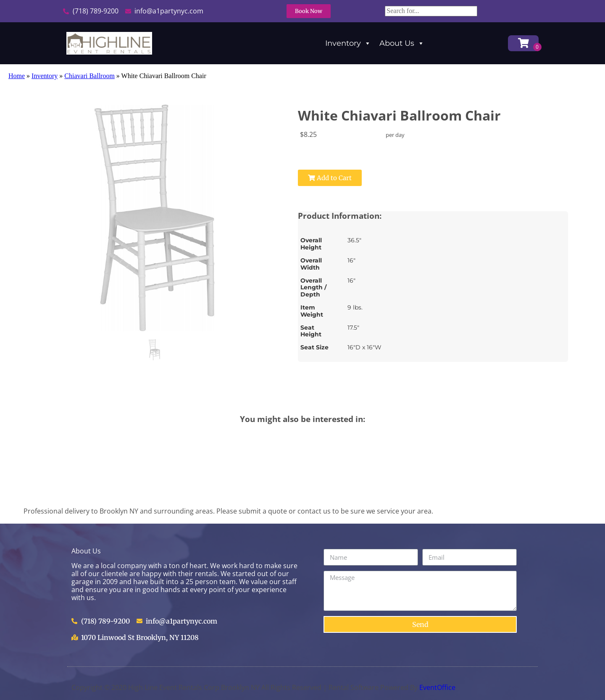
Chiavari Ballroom (89, 76)
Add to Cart (330, 178)
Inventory (348, 43)
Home (17, 76)
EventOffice (437, 687)
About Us (402, 43)
